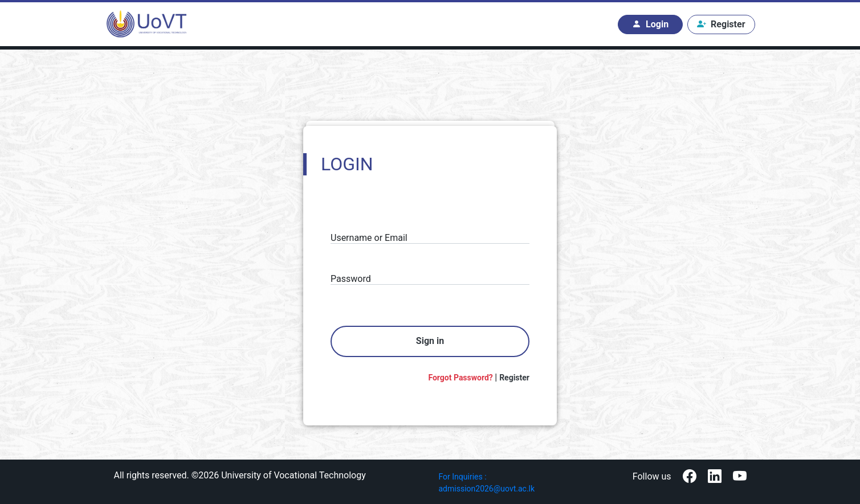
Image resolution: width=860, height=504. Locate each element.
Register (721, 24)
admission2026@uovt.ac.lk (487, 489)
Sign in (430, 341)
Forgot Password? (461, 378)
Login (650, 24)
